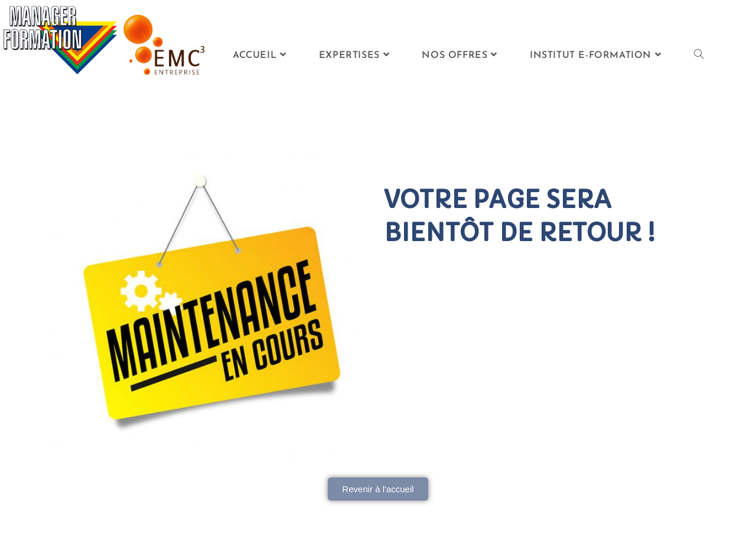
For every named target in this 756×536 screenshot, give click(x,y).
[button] (378, 489)
